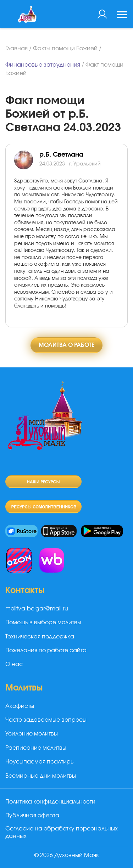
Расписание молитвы (36, 748)
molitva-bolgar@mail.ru (37, 609)
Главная (16, 49)
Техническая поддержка (40, 637)
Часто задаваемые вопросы (46, 720)
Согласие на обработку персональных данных (62, 832)
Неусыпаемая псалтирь (39, 762)
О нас (14, 664)
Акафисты (20, 706)
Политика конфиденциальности (50, 802)
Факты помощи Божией (65, 49)
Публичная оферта (32, 816)
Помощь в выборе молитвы (43, 622)
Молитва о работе (66, 345)
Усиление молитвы (32, 734)
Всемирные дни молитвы (41, 776)
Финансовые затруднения (43, 65)
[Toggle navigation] (122, 16)
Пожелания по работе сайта (46, 650)
